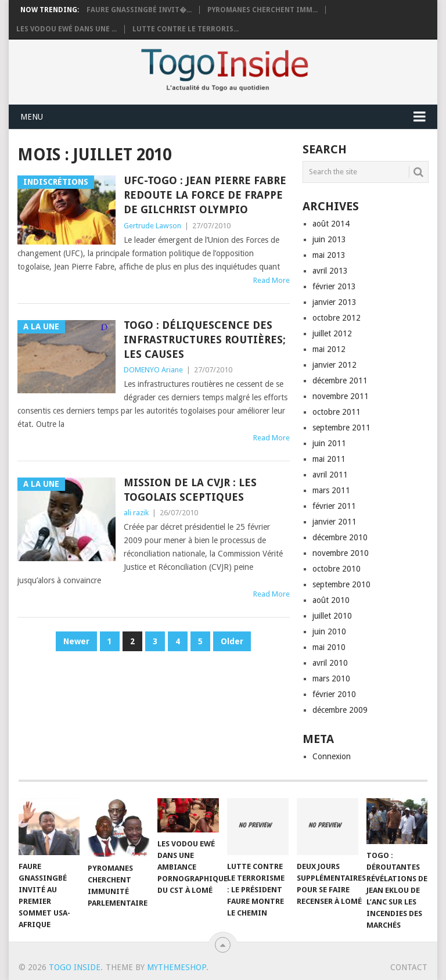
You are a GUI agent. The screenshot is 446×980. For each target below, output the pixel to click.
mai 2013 (329, 255)
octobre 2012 (337, 318)
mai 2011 (329, 459)
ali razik (136, 513)
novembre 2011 (341, 396)
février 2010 (334, 694)
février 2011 (334, 506)
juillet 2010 (332, 616)
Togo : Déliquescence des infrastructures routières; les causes (205, 340)
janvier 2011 (334, 522)
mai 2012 (329, 349)
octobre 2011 (337, 412)
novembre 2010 (341, 553)
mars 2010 (331, 679)
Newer (76, 641)
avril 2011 (330, 475)
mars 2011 (331, 490)
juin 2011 (329, 443)
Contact (409, 967)
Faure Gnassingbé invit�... (139, 10)
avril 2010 (330, 663)
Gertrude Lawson (152, 226)
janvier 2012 (334, 365)
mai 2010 (329, 647)
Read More (271, 280)
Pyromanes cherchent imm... (262, 10)
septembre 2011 (341, 428)
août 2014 (331, 224)
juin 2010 (329, 631)
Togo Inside (75, 967)
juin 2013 (329, 239)
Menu (32, 117)
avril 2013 (330, 271)
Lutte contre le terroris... (186, 29)
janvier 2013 (334, 302)
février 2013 (334, 286)
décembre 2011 (340, 380)
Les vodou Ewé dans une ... (66, 29)
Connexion (332, 756)
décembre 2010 (340, 537)
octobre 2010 (337, 569)
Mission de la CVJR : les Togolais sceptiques (190, 490)
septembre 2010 (341, 584)
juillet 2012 (332, 333)
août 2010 (331, 600)
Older (232, 641)
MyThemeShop (177, 967)
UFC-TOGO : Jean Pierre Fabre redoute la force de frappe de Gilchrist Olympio (205, 195)
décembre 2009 (340, 710)
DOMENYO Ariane (153, 370)
